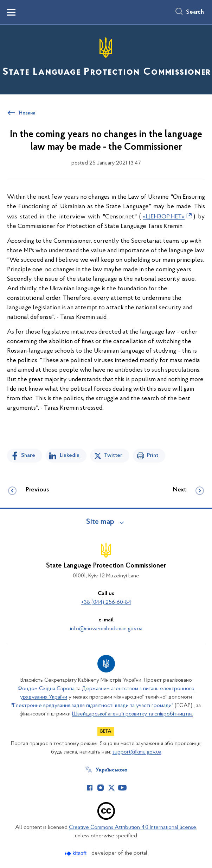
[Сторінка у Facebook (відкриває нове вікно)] (90, 788)
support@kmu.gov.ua (137, 752)
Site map (100, 522)
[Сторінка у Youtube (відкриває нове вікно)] (122, 788)
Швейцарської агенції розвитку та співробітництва (132, 714)
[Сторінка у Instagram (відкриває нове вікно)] (101, 788)
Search (195, 12)
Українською (112, 770)
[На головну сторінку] (106, 59)
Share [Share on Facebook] (28, 455)
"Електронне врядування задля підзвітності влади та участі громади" (92, 706)
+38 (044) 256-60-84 (106, 602)
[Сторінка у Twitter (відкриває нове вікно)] (111, 788)
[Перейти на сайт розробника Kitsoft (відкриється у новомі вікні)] (76, 853)
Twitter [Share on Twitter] (113, 455)
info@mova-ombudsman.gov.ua (106, 629)
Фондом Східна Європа (46, 689)
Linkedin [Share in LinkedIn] (70, 455)
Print (153, 455)
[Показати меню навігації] (11, 12)
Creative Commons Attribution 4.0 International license (133, 827)
